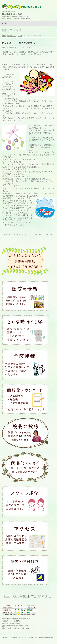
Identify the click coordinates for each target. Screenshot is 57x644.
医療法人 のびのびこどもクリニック (25, 637)
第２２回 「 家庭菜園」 (45, 235)
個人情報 (26, 597)
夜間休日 (37, 597)
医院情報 (23, 596)
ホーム (6, 596)
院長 (14, 596)
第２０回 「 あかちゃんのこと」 (15, 235)
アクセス (41, 596)
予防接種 (7, 597)
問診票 (17, 597)
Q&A (32, 596)
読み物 (29, 47)
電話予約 (47, 597)
